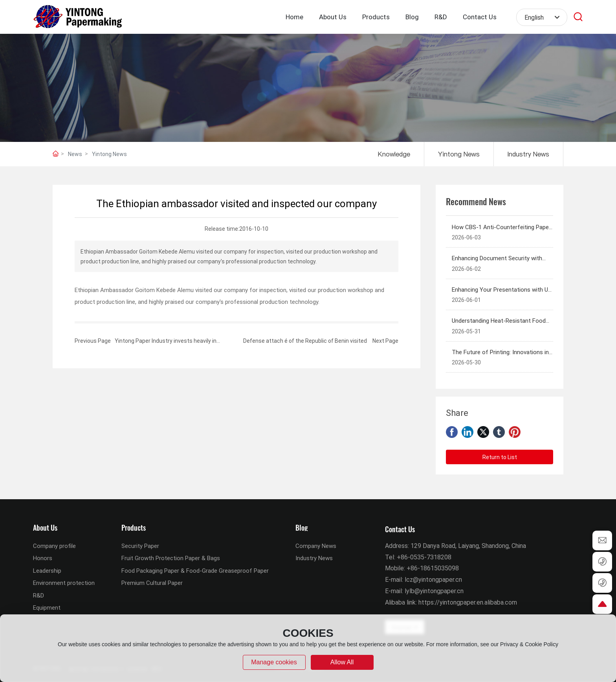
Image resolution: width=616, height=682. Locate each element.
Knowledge (394, 154)
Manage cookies (274, 662)
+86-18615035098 (433, 568)
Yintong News (109, 154)
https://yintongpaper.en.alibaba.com (468, 602)
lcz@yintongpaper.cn (433, 579)
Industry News (528, 154)
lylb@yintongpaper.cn (434, 591)
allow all (342, 662)
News (75, 154)
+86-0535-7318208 (424, 557)
